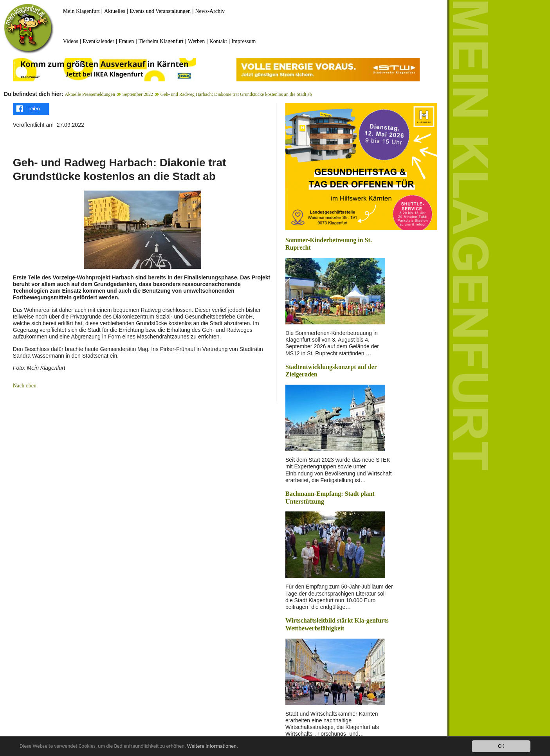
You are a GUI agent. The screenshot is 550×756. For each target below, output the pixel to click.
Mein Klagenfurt (81, 11)
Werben (196, 41)
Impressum (243, 41)
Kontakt (218, 41)
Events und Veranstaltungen (160, 11)
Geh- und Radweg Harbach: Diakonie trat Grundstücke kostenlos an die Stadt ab (236, 94)
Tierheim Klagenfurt (161, 41)
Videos (71, 41)
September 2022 (138, 94)
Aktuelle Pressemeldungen (90, 94)
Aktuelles (115, 11)
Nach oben (25, 386)
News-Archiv (210, 11)
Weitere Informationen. (213, 746)
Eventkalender (98, 41)
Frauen (126, 41)
